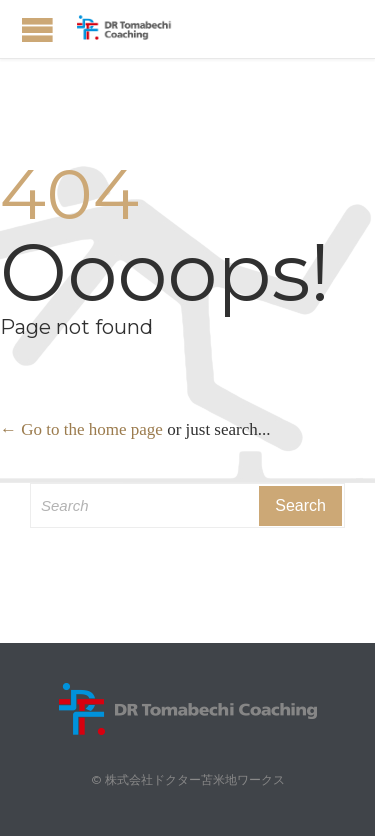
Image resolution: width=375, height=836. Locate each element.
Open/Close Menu (37, 29)
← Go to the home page (81, 429)
